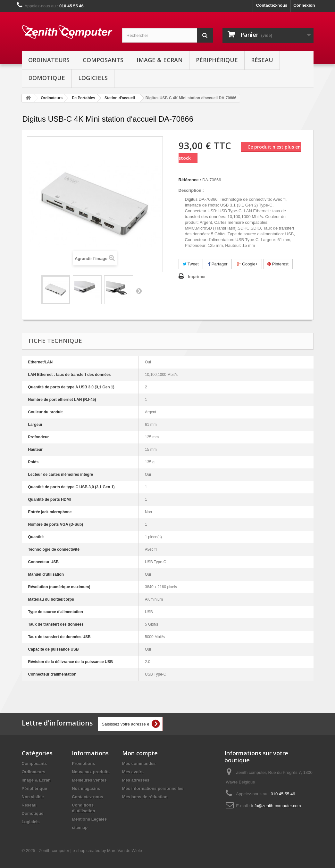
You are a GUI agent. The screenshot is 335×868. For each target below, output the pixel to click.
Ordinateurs (49, 60)
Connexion (304, 5)
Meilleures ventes (89, 780)
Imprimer (197, 276)
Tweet (191, 264)
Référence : (190, 180)
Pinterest (278, 264)
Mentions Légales (89, 819)
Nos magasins (86, 788)
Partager (218, 264)
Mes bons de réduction (145, 797)
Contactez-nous (272, 5)
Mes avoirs (133, 772)
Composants (103, 60)
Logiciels (93, 78)
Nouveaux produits (91, 772)
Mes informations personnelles (153, 788)
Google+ (247, 264)
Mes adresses (136, 780)
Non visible (33, 797)
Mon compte (140, 753)
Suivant (139, 291)
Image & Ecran (160, 60)
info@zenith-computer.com (276, 806)
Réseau (262, 60)
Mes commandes (139, 763)
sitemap (80, 827)
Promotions (83, 763)
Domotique (47, 78)
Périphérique (217, 60)
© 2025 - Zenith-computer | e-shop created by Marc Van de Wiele (82, 851)
